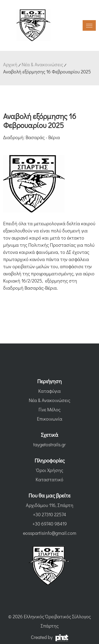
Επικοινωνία (50, 419)
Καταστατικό (49, 479)
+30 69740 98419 (50, 524)
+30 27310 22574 (49, 514)
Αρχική (10, 64)
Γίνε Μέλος (49, 409)
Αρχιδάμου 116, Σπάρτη (50, 505)
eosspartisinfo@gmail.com (50, 533)
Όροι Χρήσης (50, 470)
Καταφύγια (49, 391)
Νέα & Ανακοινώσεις (42, 64)
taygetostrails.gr (49, 444)
